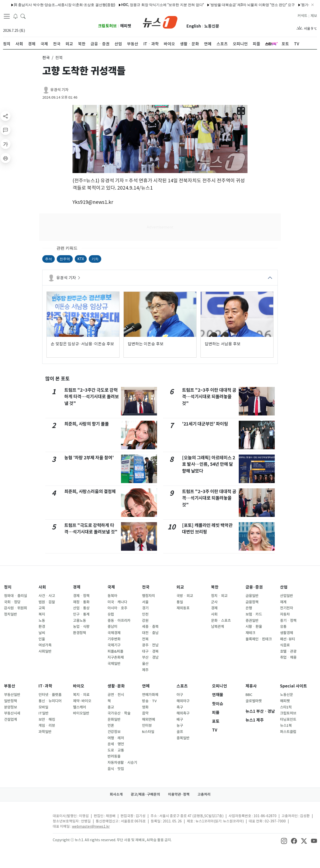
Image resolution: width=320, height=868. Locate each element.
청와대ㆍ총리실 (15, 596)
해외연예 (148, 719)
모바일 (43, 707)
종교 (111, 707)
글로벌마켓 (254, 701)
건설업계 (10, 719)
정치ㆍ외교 (219, 596)
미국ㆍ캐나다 (117, 602)
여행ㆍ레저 (116, 738)
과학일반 (45, 732)
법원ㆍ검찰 (47, 602)
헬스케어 (79, 707)
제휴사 (251, 686)
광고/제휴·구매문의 (145, 794)
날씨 (42, 633)
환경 (42, 627)
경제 (77, 587)
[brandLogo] (160, 22)
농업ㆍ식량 (81, 627)
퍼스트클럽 (288, 732)
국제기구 (114, 645)
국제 (111, 587)
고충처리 (204, 794)
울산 (145, 664)
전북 (145, 639)
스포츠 (182, 686)
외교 (180, 587)
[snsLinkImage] (284, 840)
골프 (180, 732)
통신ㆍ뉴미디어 (50, 701)
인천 (145, 614)
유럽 (111, 614)
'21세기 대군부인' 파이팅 (205, 424)
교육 (42, 608)
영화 (145, 707)
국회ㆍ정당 (12, 602)
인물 (42, 639)
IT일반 (43, 713)
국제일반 (114, 664)
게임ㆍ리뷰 (47, 726)
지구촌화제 (116, 657)
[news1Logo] (24, 820)
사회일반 (45, 651)
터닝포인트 (288, 719)
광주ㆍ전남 (150, 645)
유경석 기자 (59, 90)
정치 (8, 587)
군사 (214, 602)
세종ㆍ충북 (150, 627)
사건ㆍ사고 (47, 596)
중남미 (112, 627)
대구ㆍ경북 (150, 651)
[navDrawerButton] (7, 16)
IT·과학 (45, 686)
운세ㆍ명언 (116, 744)
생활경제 (286, 633)
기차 (95, 259)
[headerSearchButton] (23, 16)
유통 (283, 627)
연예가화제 (150, 695)
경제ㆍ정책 (81, 596)
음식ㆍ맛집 (116, 769)
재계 (283, 602)
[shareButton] (5, 116)
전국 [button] (46, 58)
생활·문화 (116, 686)
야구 (180, 695)
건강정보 (114, 732)
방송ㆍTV (149, 701)
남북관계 (217, 627)
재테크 (250, 633)
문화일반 (114, 719)
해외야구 (183, 701)
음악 (145, 713)
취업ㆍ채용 (288, 657)
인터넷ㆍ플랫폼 (50, 695)
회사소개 (116, 794)
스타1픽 (286, 707)
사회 (42, 587)
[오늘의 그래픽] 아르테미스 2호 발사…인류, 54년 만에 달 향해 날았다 (208, 464)
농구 (180, 726)
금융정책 (252, 602)
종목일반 (183, 738)
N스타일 (148, 732)
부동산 (10, 686)
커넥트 (302, 16)
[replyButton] (5, 130)
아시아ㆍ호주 (117, 608)
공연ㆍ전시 (116, 695)
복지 (42, 614)
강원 (145, 621)
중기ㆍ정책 (288, 621)
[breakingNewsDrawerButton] (15, 16)
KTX (81, 259)
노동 (42, 621)
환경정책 (79, 633)
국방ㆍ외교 (185, 596)
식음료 (285, 645)
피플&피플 (115, 651)
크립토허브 (107, 26)
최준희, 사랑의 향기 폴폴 (86, 424)
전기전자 (286, 608)
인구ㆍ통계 (81, 614)
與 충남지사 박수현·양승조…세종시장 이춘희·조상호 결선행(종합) (52, 5)
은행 (249, 608)
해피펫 (126, 26)
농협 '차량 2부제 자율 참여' (89, 458)
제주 (145, 670)
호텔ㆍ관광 (288, 651)
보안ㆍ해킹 (47, 719)
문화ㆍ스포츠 (221, 621)
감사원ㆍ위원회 (15, 608)
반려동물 (114, 756)
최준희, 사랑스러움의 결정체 (90, 491)
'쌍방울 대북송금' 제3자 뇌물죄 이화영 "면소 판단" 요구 (240, 5)
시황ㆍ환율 (254, 627)
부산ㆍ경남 (150, 657)
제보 (314, 16)
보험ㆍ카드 (254, 614)
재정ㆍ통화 (81, 602)
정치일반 (10, 614)
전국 (146, 587)
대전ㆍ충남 (150, 633)
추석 (48, 259)
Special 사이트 (293, 686)
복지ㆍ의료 (81, 695)
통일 (180, 602)
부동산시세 (12, 713)
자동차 (285, 614)
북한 (215, 587)
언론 (111, 726)
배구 (180, 719)
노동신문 (212, 26)
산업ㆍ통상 (81, 608)
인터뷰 (147, 726)
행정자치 (148, 596)
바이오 (79, 686)
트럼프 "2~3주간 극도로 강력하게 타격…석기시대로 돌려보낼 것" (91, 397)
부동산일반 (12, 695)
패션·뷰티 (287, 639)
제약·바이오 (82, 701)
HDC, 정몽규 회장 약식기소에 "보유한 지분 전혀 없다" (150, 5)
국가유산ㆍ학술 (119, 713)
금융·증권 (254, 587)
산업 (284, 587)
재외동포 (183, 608)
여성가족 (45, 645)
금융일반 (252, 596)
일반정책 (10, 701)
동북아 (112, 596)
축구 (180, 707)
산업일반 (286, 596)
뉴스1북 (286, 726)
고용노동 (79, 621)
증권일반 (252, 621)
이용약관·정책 (179, 794)
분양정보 (10, 707)
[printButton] (5, 158)
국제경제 (114, 633)
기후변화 (114, 639)
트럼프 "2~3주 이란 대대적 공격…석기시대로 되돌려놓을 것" (209, 397)
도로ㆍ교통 (116, 750)
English (194, 26)
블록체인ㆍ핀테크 (259, 639)
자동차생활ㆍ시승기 (122, 763)
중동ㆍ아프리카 (119, 621)
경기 (145, 608)
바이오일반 (81, 713)
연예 (146, 686)
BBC (249, 695)
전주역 (65, 259)
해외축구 (183, 713)
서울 (145, 602)
